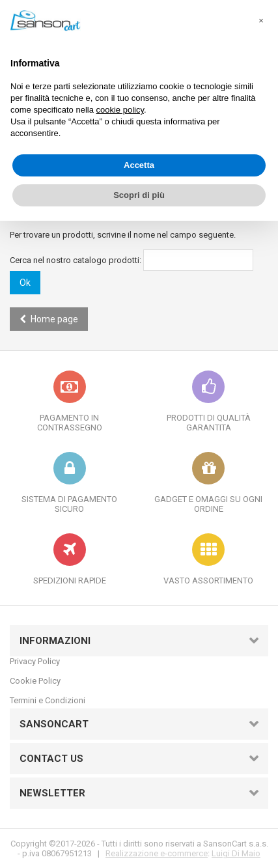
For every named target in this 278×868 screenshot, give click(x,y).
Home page (49, 319)
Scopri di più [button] (139, 195)
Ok (25, 283)
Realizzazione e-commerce (157, 853)
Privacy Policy (35, 661)
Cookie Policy (35, 681)
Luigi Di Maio (236, 853)
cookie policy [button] (120, 110)
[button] (261, 21)
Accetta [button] (139, 165)
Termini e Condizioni (48, 700)
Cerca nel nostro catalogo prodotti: (76, 260)
